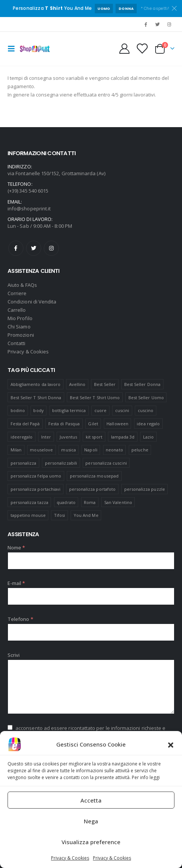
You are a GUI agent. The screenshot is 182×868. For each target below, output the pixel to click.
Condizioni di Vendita (32, 302)
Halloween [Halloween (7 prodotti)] (117, 424)
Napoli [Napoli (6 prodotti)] (91, 450)
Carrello (17, 310)
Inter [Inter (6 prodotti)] (46, 437)
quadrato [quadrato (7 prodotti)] (66, 502)
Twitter (34, 248)
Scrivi (14, 655)
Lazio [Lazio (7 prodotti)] (148, 437)
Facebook (16, 248)
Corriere (17, 293)
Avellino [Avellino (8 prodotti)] (77, 384)
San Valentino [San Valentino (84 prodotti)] (118, 502)
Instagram (51, 248)
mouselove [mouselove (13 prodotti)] (41, 450)
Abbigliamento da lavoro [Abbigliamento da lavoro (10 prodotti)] (36, 384)
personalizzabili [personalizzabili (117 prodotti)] (61, 463)
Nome (16, 548)
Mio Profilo (20, 318)
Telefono (20, 619)
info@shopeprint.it (29, 208)
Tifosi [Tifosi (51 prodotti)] (59, 515)
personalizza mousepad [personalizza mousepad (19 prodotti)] (94, 476)
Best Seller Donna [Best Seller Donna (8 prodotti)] (142, 384)
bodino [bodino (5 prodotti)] (18, 410)
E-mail (16, 583)
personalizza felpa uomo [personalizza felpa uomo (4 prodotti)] (36, 476)
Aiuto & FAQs (22, 285)
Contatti (17, 343)
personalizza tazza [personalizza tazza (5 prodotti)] (29, 502)
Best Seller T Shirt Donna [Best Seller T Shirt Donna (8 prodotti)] (36, 397)
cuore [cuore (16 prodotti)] (100, 410)
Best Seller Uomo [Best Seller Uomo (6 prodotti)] (146, 397)
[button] (171, 744)
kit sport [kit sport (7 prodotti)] (94, 437)
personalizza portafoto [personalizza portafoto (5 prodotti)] (92, 489)
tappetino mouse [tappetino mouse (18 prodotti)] (28, 515)
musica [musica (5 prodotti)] (68, 450)
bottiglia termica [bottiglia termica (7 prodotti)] (69, 410)
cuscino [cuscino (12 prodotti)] (146, 410)
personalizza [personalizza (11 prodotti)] (24, 463)
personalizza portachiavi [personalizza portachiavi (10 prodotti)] (36, 489)
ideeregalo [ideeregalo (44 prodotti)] (22, 437)
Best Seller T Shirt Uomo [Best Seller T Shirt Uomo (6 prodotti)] (95, 397)
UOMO (104, 9)
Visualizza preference (91, 842)
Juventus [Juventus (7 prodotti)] (69, 437)
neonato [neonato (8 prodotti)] (114, 450)
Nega (91, 821)
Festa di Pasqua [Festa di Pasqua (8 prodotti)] (64, 424)
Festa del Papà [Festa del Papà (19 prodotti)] (25, 424)
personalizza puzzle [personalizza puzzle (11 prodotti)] (145, 489)
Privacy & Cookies (70, 858)
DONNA (126, 9)
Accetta (91, 800)
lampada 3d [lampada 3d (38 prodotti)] (123, 437)
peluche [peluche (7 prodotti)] (140, 450)
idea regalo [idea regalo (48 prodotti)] (148, 424)
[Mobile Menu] (14, 49)
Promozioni (21, 335)
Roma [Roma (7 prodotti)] (90, 502)
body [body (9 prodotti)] (38, 410)
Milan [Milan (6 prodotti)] (16, 450)
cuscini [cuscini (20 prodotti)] (122, 410)
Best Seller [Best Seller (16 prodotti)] (105, 384)
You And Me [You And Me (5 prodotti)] (86, 515)
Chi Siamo (19, 327)
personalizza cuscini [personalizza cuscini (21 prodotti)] (106, 463)
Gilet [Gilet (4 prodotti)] (93, 424)
